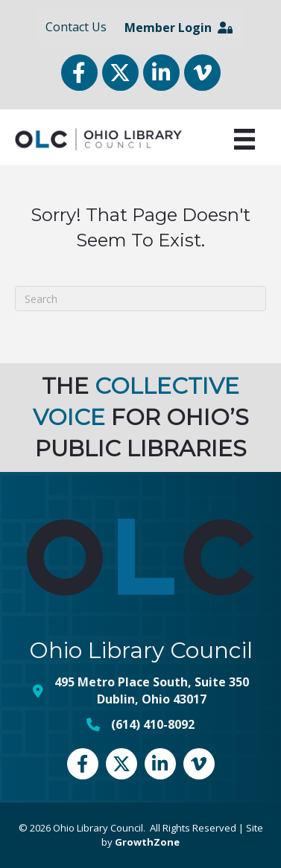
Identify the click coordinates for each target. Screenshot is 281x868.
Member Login (179, 28)
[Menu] (244, 139)
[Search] (140, 299)
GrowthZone (147, 842)
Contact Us (76, 27)
